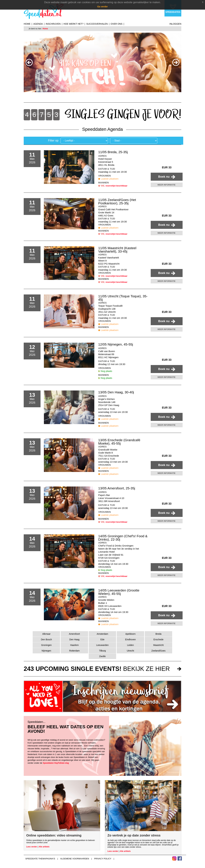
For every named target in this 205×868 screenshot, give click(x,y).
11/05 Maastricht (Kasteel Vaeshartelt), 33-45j (117, 250)
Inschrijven (53, 24)
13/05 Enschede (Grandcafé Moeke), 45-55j (119, 442)
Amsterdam (102, 634)
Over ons (117, 24)
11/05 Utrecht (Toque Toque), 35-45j (123, 298)
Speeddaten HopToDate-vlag (56, 763)
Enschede (158, 639)
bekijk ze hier (97, 669)
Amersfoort (74, 634)
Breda (158, 634)
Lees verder (32, 847)
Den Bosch (46, 639)
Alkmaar (46, 634)
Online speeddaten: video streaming (54, 835)
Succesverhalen (97, 24)
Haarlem (74, 645)
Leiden (130, 645)
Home (27, 24)
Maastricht (158, 645)
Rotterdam (74, 651)
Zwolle (102, 656)
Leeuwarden (102, 645)
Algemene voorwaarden (75, 859)
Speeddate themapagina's (40, 859)
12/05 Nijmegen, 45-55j (116, 344)
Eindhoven (130, 639)
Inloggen (175, 24)
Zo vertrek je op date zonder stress (134, 835)
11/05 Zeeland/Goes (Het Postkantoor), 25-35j (117, 201)
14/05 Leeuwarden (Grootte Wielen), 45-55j (119, 592)
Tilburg (102, 651)
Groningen (46, 645)
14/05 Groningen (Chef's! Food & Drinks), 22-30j (123, 538)
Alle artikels (44, 847)
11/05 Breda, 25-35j (113, 152)
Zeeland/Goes (158, 651)
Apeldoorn (130, 634)
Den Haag (74, 639)
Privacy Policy (103, 859)
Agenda (38, 24)
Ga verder (102, 7)
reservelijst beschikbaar (117, 186)
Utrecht (130, 651)
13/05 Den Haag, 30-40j (116, 392)
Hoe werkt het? (73, 24)
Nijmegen (46, 651)
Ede (102, 639)
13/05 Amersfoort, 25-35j (117, 488)
